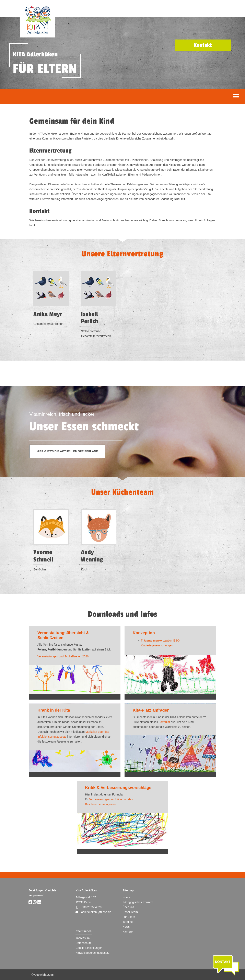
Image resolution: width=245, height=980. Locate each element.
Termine (128, 922)
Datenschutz (83, 943)
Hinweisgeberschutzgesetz (92, 953)
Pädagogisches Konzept (138, 902)
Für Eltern (129, 917)
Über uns (128, 907)
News (126, 927)
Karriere (128, 932)
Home (126, 897)
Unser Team (130, 912)
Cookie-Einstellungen (89, 948)
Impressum (83, 938)
